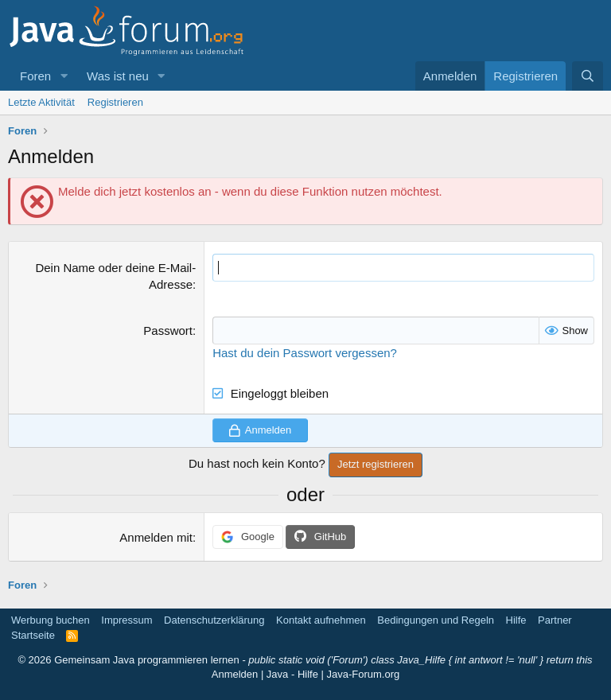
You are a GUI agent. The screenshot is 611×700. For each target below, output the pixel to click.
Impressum (126, 620)
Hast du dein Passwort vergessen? (305, 353)
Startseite (33, 635)
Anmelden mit (156, 537)
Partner (555, 620)
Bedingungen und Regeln (436, 620)
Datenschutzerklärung (214, 620)
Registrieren (115, 102)
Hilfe (516, 620)
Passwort (168, 331)
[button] (64, 76)
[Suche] (588, 76)
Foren (35, 76)
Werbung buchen (51, 620)
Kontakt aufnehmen (321, 620)
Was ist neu (118, 76)
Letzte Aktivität (41, 102)
